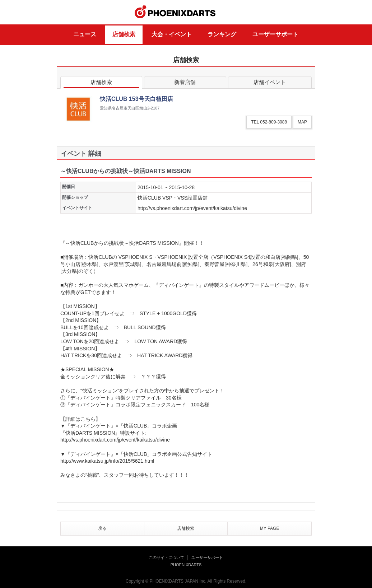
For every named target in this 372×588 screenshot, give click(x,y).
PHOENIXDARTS (175, 12)
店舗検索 (124, 34)
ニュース (85, 34)
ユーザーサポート (275, 34)
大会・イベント (172, 34)
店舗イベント (270, 83)
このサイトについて (166, 557)
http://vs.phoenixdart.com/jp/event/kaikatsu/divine (192, 208)
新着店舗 (185, 83)
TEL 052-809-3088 (269, 122)
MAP (302, 122)
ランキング (222, 34)
